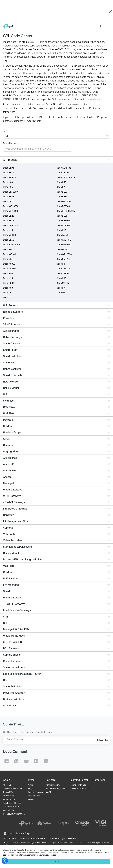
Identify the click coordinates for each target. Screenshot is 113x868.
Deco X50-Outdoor (66, 177)
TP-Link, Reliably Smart (9, 25)
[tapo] (63, 823)
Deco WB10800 (11, 206)
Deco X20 (61, 187)
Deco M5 (8, 259)
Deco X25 (8, 187)
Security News (34, 796)
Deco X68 (61, 278)
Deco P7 (61, 288)
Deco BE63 (9, 240)
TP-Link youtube (26, 761)
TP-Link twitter (46, 761)
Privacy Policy (9, 799)
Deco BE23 (9, 216)
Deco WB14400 (11, 211)
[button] (23, 724)
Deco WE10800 (64, 254)
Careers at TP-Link (11, 807)
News (30, 785)
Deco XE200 (62, 173)
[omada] (82, 823)
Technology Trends (78, 785)
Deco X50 (8, 288)
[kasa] (45, 823)
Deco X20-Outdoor (12, 245)
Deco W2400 (9, 269)
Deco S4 (61, 264)
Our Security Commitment (14, 814)
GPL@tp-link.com (46, 57)
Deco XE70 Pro (64, 269)
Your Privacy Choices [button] (12, 803)
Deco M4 (61, 293)
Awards (31, 799)
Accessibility (9, 810)
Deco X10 (61, 230)
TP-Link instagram (16, 761)
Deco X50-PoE (64, 240)
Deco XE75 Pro (64, 168)
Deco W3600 (63, 249)
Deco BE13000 (10, 192)
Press (31, 780)
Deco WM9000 (64, 245)
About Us (7, 785)
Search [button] (101, 24)
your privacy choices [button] (48, 855)
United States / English (18, 833)
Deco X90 (8, 273)
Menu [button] (108, 24)
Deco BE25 (62, 216)
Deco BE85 (62, 197)
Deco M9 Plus (63, 283)
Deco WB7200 (63, 201)
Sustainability (9, 796)
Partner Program (53, 785)
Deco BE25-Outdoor (66, 211)
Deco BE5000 (63, 206)
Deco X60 (8, 182)
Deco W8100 (9, 254)
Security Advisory (35, 792)
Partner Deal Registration (56, 788)
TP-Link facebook (7, 761)
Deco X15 (8, 230)
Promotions (99, 780)
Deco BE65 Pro (10, 225)
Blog (30, 788)
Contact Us (8, 792)
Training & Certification (79, 788)
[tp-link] (26, 823)
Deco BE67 (62, 192)
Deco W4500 (63, 235)
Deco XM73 (9, 249)
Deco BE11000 (64, 225)
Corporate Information (12, 788)
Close (111, 11)
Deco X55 (61, 182)
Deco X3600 (9, 283)
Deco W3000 (9, 235)
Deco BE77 (9, 221)
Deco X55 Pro (63, 259)
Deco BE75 (9, 201)
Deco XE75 (9, 173)
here (13, 112)
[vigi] (101, 823)
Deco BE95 (9, 168)
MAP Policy (51, 792)
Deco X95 (8, 278)
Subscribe (102, 740)
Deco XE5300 (10, 177)
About (7, 780)
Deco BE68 (9, 197)
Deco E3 (7, 297)
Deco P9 (7, 293)
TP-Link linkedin (36, 761)
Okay (57, 861)
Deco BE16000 (64, 221)
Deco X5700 (62, 273)
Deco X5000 (9, 264)
